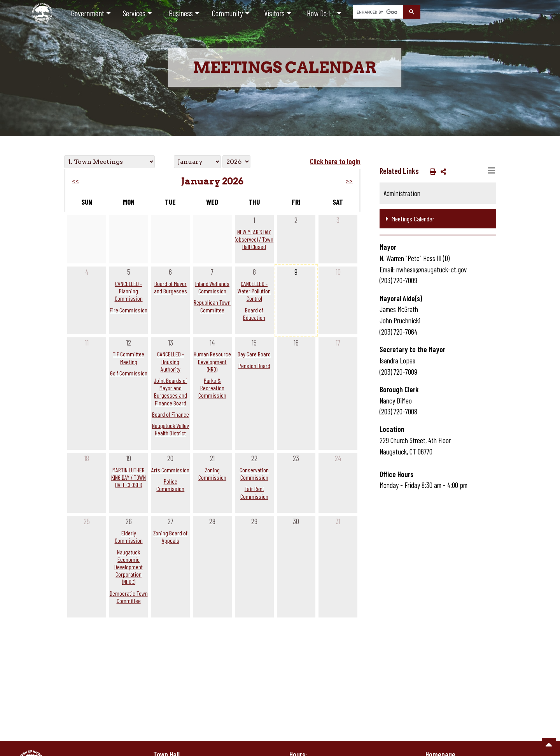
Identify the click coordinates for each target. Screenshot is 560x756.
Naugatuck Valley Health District (171, 429)
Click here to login (335, 161)
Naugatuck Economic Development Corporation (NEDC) (129, 567)
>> (349, 181)
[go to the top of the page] (549, 745)
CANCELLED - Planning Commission (129, 291)
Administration (402, 193)
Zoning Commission (212, 474)
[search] (377, 12)
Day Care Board (254, 354)
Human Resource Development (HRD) (212, 361)
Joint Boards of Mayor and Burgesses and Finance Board (170, 392)
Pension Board (254, 366)
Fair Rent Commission (254, 492)
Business (181, 13)
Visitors (274, 13)
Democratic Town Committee (129, 597)
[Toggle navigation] (492, 171)
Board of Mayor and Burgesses (171, 287)
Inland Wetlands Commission (212, 287)
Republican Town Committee (212, 306)
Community (227, 13)
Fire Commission (129, 310)
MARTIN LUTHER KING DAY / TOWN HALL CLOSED (129, 477)
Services (134, 13)
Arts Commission (170, 470)
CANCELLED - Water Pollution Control (254, 291)
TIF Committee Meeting (129, 358)
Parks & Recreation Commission (212, 388)
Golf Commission (129, 373)
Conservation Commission (254, 474)
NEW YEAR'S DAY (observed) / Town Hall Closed (254, 239)
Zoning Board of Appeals (170, 537)
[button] (431, 171)
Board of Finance (171, 414)
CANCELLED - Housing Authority (171, 361)
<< (75, 181)
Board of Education (254, 314)
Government (88, 13)
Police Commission (170, 485)
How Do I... (321, 13)
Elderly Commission (129, 537)
